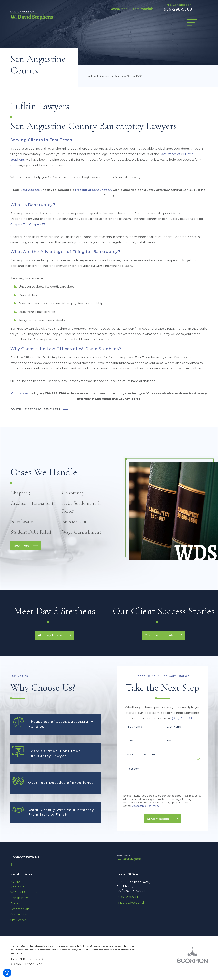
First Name (134, 727)
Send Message (162, 819)
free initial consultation (93, 190)
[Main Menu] (192, 23)
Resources (118, 9)
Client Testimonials (163, 635)
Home (15, 881)
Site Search (19, 920)
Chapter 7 (18, 224)
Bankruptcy (19, 898)
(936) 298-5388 (31, 190)
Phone (131, 741)
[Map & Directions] (131, 903)
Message (133, 769)
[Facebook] (12, 864)
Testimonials (143, 9)
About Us (17, 887)
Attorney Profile (54, 635)
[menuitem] (56, 881)
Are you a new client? (142, 755)
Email (170, 741)
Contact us (20, 393)
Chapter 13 (37, 224)
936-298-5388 (178, 9)
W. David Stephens (24, 892)
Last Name (174, 727)
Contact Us (19, 914)
